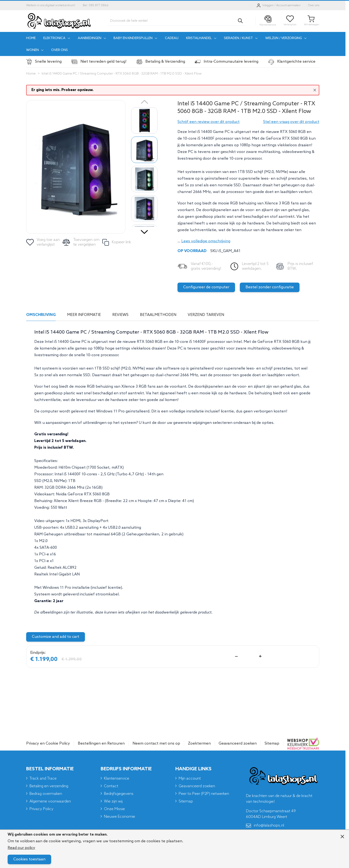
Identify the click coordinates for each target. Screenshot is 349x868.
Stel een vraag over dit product (291, 122)
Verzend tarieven (206, 315)
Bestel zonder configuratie (270, 287)
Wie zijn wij (113, 801)
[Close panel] (342, 837)
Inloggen (268, 5)
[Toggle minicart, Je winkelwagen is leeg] (312, 21)
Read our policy (21, 848)
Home (31, 74)
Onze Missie (114, 809)
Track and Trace (43, 779)
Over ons (314, 5)
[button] (209, 122)
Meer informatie (84, 315)
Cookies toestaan (29, 859)
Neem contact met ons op (156, 744)
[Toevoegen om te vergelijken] (81, 242)
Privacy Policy (42, 809)
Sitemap (272, 744)
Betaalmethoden (158, 315)
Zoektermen (199, 744)
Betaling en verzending (49, 786)
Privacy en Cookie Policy (48, 744)
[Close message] (315, 90)
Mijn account (190, 779)
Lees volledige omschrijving (206, 241)
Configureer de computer (206, 287)
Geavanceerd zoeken (238, 744)
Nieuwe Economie (120, 817)
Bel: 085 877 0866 (96, 5)
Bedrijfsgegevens (119, 794)
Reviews (120, 315)
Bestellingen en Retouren (101, 744)
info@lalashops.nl (265, 825)
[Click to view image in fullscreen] (76, 167)
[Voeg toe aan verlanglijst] (43, 242)
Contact (111, 786)
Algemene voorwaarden (50, 801)
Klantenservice (117, 779)
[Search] (240, 21)
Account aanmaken (288, 5)
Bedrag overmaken (46, 794)
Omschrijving (41, 315)
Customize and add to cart (56, 637)
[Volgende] (144, 230)
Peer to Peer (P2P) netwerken (204, 794)
